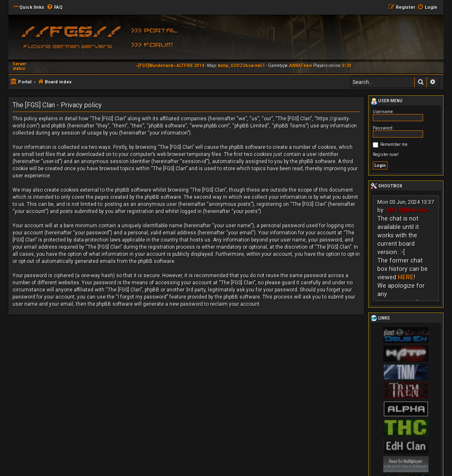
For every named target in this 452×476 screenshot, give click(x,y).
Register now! (386, 155)
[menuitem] (55, 8)
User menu (387, 101)
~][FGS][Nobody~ (407, 210)
